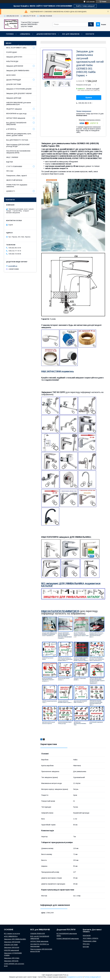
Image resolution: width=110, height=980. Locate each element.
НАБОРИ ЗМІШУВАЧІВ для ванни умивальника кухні (19, 103)
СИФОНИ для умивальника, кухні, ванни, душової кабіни (19, 135)
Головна (10, 34)
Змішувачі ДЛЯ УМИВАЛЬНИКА (18, 71)
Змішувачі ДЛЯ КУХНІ (14, 57)
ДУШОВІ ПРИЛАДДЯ (38, 934)
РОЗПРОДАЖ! (12, 52)
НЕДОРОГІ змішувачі (14, 109)
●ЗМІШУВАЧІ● (25, 34)
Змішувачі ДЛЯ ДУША (12, 958)
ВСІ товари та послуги (12, 934)
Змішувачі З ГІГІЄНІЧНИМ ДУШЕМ (19, 89)
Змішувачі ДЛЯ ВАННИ (15, 66)
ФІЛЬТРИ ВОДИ (12, 61)
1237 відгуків (90, 2)
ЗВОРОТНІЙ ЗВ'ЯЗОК (14, 180)
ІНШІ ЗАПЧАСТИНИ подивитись (58, 371)
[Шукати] (91, 24)
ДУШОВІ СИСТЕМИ (14, 84)
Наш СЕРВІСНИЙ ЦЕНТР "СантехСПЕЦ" (22, 46)
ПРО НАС (10, 171)
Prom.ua (66, 975)
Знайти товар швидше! (85, 6)
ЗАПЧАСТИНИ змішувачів (16, 118)
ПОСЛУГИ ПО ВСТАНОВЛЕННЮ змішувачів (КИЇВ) (18, 152)
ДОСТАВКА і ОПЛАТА (91, 938)
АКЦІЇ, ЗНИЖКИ (12, 157)
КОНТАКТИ (90, 34)
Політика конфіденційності (92, 977)
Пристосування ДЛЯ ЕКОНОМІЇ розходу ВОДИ (18, 145)
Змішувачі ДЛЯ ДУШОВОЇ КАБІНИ (19, 93)
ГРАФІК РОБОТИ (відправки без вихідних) (34, 40)
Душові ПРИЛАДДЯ (14, 80)
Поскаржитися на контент (75, 977)
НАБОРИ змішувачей (11, 950)
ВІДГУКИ (9, 40)
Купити (89, 98)
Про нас (45, 46)
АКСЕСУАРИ (11, 75)
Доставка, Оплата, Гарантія (68, 40)
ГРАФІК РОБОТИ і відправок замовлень (17, 186)
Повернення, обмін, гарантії (17, 176)
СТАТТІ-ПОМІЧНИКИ (61, 46)
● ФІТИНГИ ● (11, 129)
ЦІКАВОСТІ (11, 191)
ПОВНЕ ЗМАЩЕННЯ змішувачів (68, 939)
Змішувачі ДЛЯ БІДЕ (14, 98)
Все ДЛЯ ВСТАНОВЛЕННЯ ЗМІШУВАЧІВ (16, 124)
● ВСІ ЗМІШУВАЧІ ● (11, 936)
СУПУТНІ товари (79, 46)
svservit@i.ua (13, 266)
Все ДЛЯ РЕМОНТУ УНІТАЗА (17, 140)
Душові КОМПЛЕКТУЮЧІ (46, 34)
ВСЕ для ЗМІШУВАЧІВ (71, 34)
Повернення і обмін (93, 40)
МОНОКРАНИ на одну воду (16, 114)
